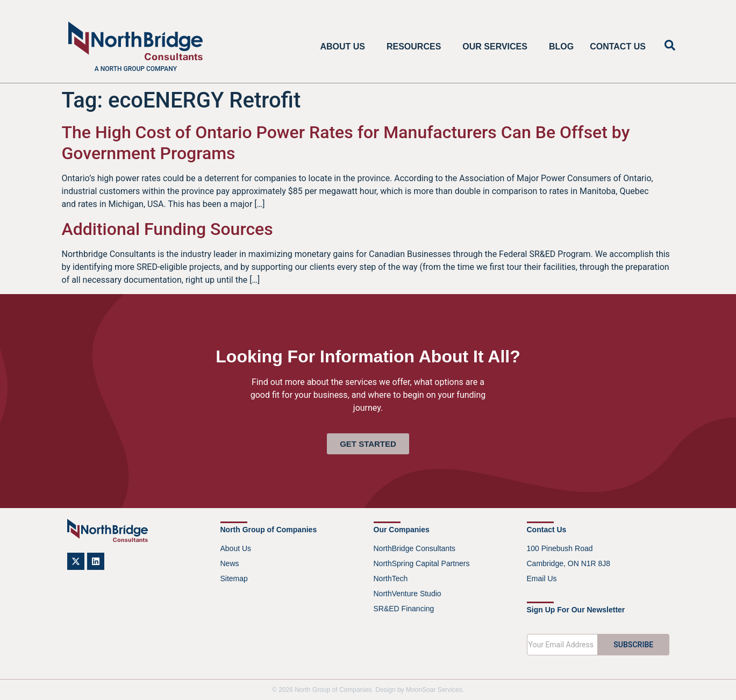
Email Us (542, 578)
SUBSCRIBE (633, 645)
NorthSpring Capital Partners (422, 563)
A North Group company (136, 69)
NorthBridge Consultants (415, 548)
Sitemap (234, 578)
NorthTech (391, 578)
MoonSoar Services (434, 690)
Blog (561, 47)
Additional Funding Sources (167, 229)
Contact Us (618, 47)
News (230, 563)
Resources (416, 47)
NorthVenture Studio (408, 594)
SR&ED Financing (404, 609)
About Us (345, 47)
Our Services (498, 47)
